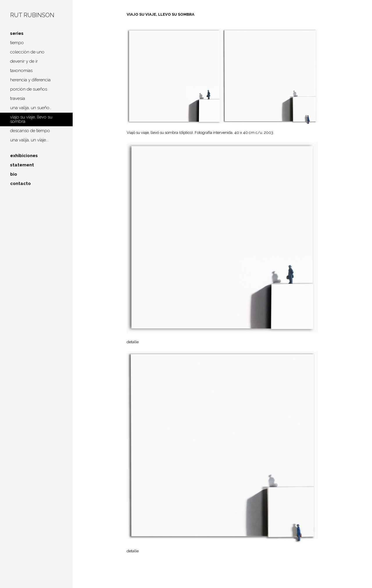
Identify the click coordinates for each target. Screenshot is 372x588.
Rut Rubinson (32, 15)
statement (22, 165)
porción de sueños (29, 89)
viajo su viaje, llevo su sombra (31, 119)
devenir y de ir (24, 61)
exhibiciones (24, 156)
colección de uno (27, 52)
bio (14, 174)
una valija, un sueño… (31, 108)
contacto (20, 184)
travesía (18, 98)
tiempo (17, 43)
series (17, 33)
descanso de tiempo (30, 131)
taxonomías (21, 71)
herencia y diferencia (30, 80)
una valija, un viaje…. (29, 140)
